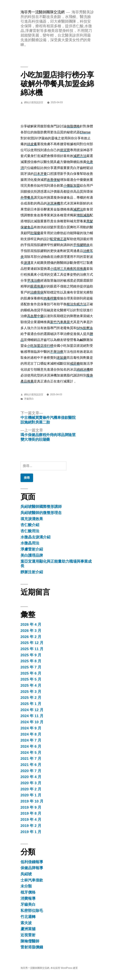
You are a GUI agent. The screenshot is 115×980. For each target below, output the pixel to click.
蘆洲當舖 (28, 929)
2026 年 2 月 (31, 637)
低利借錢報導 (32, 862)
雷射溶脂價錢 (32, 947)
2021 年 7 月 (31, 759)
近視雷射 (28, 935)
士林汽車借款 (32, 880)
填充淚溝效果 (32, 519)
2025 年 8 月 (31, 661)
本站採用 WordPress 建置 (64, 968)
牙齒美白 (29, 399)
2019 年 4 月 (31, 819)
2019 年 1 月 (31, 832)
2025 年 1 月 (31, 704)
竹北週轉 (28, 917)
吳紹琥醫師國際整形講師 (41, 507)
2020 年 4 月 (31, 777)
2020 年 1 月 (31, 795)
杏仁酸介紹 (30, 525)
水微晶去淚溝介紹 (35, 537)
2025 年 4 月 (31, 685)
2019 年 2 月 (31, 826)
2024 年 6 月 (31, 746)
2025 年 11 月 (32, 649)
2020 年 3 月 (31, 783)
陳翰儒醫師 (30, 941)
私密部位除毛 (32, 911)
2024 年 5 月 (31, 753)
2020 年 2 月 (31, 789)
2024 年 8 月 (31, 734)
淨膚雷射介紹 (32, 549)
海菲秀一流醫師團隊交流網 (43, 12)
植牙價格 (28, 892)
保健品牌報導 (32, 868)
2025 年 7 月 (31, 667)
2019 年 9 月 (31, 807)
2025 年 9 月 (31, 655)
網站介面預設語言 (34, 102)
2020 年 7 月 (31, 771)
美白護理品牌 (32, 555)
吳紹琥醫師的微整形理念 (41, 513)
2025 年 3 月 (31, 692)
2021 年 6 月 (31, 765)
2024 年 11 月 (32, 716)
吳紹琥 (26, 874)
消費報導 (28, 898)
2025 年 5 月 (31, 679)
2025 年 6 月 (31, 673)
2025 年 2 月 (31, 698)
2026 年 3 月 (31, 631)
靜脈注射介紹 (32, 572)
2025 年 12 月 (32, 643)
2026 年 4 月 (31, 624)
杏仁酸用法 (30, 531)
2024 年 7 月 (31, 740)
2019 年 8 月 (31, 813)
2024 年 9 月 (31, 728)
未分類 (26, 886)
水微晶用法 (30, 543)
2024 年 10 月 (32, 722)
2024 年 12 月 (32, 710)
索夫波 (26, 923)
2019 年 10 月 (32, 801)
